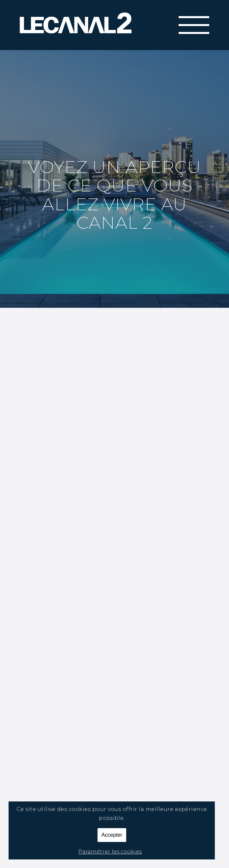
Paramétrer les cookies (110, 852)
